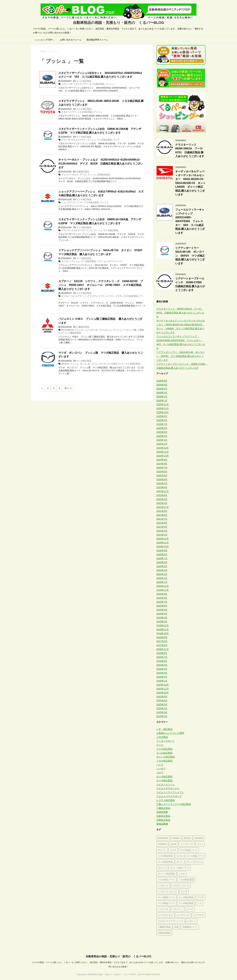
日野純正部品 (163, 820)
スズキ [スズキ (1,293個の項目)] (173, 850)
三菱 (134, 330)
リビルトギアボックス (168, 788)
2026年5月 (162, 385)
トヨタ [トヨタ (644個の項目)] (182, 874)
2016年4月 (162, 669)
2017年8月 (162, 645)
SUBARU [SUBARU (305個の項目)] (162, 844)
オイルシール (68, 296)
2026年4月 (162, 389)
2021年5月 (162, 527)
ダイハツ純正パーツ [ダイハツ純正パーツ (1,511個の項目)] (180, 868)
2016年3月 (162, 673)
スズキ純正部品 (84, 199)
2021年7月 (162, 519)
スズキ (119, 296)
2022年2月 (162, 503)
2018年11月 (163, 629)
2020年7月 (162, 558)
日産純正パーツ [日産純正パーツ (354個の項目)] (190, 927)
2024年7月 (162, 468)
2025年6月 (162, 428)
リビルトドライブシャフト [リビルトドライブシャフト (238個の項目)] (171, 921)
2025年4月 (162, 436)
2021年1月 (162, 535)
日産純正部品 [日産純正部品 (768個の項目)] (164, 933)
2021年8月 (162, 515)
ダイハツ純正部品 (166, 757)
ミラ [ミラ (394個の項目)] (199, 903)
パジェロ (79, 330)
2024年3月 (162, 483)
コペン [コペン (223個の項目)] (200, 844)
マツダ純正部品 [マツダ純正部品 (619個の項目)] (186, 903)
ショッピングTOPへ (44, 40)
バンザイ (161, 769)
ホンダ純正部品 (164, 777)
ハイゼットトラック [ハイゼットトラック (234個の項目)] (167, 891)
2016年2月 (162, 677)
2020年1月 (162, 582)
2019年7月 (162, 602)
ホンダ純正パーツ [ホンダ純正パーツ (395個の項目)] (166, 897)
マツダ (102, 364)
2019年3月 (162, 618)
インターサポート (166, 741)
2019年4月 (162, 614)
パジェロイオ (91, 330)
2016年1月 (162, 681)
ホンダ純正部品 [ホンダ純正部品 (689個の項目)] (186, 897)
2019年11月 (163, 590)
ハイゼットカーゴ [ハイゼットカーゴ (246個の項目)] (181, 886)
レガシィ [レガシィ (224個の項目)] (191, 921)
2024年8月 (162, 464)
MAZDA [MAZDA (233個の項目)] (187, 838)
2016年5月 (162, 665)
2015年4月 (162, 708)
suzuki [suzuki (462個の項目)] (174, 844)
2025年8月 (162, 420)
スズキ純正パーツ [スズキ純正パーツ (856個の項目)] (189, 850)
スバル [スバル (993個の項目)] (180, 856)
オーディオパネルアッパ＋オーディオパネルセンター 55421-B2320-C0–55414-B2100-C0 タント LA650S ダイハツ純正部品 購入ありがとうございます (192, 183)
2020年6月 (162, 562)
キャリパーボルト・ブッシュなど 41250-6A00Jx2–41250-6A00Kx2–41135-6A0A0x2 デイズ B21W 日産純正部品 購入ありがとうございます (101, 163)
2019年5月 (162, 610)
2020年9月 (162, 551)
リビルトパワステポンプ (169, 796)
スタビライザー (81, 84)
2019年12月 (163, 586)
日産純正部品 (83, 172)
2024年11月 (163, 452)
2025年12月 (163, 404)
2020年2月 (162, 578)
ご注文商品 (162, 737)
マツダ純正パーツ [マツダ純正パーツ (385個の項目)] (166, 903)
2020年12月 (163, 539)
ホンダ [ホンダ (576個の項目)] (184, 891)
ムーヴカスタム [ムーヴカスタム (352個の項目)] (165, 915)
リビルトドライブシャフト (170, 792)
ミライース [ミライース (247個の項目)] (163, 909)
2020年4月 (162, 570)
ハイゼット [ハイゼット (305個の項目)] (163, 886)
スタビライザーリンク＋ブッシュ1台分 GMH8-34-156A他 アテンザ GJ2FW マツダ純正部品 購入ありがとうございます (101, 131)
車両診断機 (162, 824)
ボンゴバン (93, 364)
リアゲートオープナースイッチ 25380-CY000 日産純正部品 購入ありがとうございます (190, 284)
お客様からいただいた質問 (170, 733)
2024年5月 (162, 476)
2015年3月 (162, 712)
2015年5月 (162, 704)
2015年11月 (163, 689)
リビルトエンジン (166, 784)
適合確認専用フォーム (97, 40)
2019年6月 (162, 606)
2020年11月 (163, 543)
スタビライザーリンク (82, 230)
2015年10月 (163, 693)
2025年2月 (162, 444)
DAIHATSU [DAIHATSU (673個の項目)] (163, 838)
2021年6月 (162, 523)
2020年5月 (162, 566)
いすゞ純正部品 (164, 729)
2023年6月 (162, 487)
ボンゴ (83, 364)
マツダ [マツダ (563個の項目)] (201, 897)
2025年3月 (162, 440)
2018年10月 (163, 633)
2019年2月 (162, 622)
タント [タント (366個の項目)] (180, 862)
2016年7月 (162, 657)
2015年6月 (162, 701)
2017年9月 (162, 641)
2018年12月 (163, 626)
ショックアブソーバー (72, 202)
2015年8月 (162, 697)
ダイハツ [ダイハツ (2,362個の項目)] (162, 868)
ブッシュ (110, 84)
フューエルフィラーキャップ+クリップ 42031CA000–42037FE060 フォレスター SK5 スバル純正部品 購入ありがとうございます (190, 221)
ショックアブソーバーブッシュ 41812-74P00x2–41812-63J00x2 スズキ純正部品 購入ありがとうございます (101, 193)
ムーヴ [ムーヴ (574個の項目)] (190, 909)
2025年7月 (162, 424)
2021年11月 (163, 507)
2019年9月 (162, 594)
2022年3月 (162, 499)
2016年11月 (163, 649)
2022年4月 (162, 495)
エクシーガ (67, 84)
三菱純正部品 (83, 327)
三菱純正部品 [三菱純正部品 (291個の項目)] (164, 927)
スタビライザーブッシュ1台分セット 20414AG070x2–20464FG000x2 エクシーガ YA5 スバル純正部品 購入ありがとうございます (102, 75)
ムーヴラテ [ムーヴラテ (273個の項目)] (198, 915)
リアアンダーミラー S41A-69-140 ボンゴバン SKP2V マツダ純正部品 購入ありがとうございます (190, 256)
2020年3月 (162, 574)
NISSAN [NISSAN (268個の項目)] (199, 838)
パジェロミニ (105, 330)
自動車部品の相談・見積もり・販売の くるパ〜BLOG (118, 956)
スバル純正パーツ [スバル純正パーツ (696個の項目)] (195, 856)
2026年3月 (162, 393)
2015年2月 (162, 716)
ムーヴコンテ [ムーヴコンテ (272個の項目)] (183, 915)
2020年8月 (162, 554)
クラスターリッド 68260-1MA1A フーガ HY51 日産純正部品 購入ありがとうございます (190, 150)
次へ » (68, 388)
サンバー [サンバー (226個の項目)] (162, 850)
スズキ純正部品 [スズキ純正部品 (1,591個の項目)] (165, 856)
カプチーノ (81, 296)
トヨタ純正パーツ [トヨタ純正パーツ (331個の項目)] (166, 880)
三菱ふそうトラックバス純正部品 (174, 804)
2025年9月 (162, 416)
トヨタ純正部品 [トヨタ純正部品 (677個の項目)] (186, 880)
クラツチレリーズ (96, 296)
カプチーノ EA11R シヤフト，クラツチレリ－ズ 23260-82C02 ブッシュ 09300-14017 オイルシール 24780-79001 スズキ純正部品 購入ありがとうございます (101, 285)
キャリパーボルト (70, 175)
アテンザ (66, 140)
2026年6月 (162, 381)
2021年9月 (162, 511)
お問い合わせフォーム (71, 40)
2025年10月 (163, 412)
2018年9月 (162, 637)
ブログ (160, 773)
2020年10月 (163, 547)
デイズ (83, 175)
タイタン (66, 261)
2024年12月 (163, 448)
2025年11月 (163, 408)
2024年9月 (162, 460)
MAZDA (65, 364)
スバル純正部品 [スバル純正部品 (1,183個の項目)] (165, 862)
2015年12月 (163, 685)
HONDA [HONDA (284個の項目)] (176, 838)
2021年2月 (162, 531)
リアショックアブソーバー (110, 261)
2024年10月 (163, 456)
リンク (116, 140)
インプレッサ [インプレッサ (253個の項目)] (187, 844)
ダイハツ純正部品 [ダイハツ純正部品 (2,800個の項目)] (166, 874)
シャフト (110, 296)
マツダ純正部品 (84, 137)
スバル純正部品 (84, 81)
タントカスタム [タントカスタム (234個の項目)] (194, 862)
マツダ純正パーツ (115, 364)
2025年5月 (162, 432)
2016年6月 (162, 661)
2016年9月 (162, 653)
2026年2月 (162, 397)
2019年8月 (162, 598)
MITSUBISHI (67, 330)
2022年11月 (163, 491)
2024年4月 (162, 479)
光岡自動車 (162, 812)
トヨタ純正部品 (84, 109)
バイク (160, 765)
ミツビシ (127, 330)
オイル (160, 745)
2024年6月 (162, 472)
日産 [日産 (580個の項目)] (176, 927)
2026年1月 (162, 401)
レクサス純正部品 (166, 800)
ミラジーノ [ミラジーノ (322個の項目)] (178, 909)
